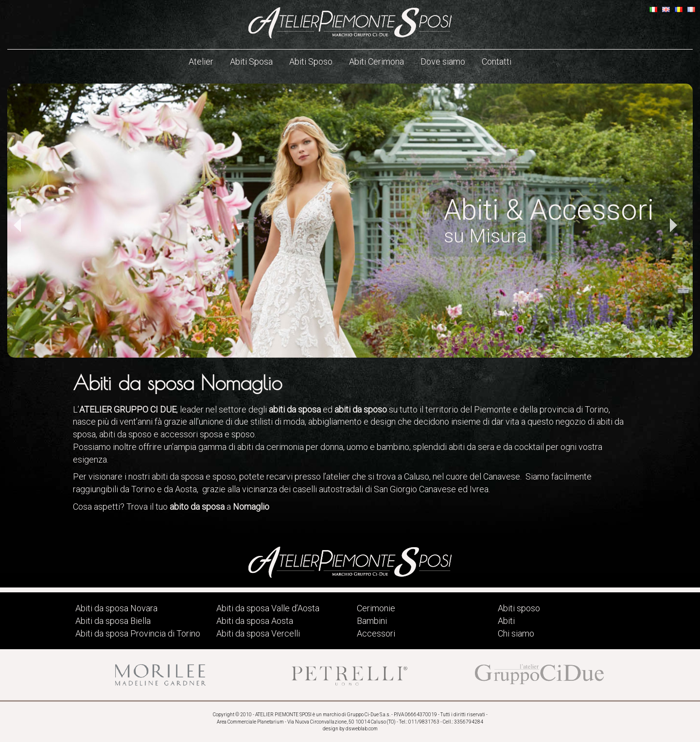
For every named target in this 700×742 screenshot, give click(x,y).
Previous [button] (17, 225)
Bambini (372, 621)
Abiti (506, 621)
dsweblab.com (362, 729)
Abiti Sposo (311, 61)
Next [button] (673, 225)
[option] (350, 221)
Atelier (201, 61)
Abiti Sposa (251, 61)
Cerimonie (376, 608)
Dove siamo (443, 61)
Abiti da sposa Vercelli (258, 633)
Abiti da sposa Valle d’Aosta (268, 608)
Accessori (376, 633)
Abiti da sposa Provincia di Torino (138, 633)
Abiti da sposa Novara (116, 608)
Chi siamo (516, 633)
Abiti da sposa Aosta (255, 621)
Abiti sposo (519, 608)
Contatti (497, 61)
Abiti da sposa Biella (113, 621)
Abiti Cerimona (376, 61)
